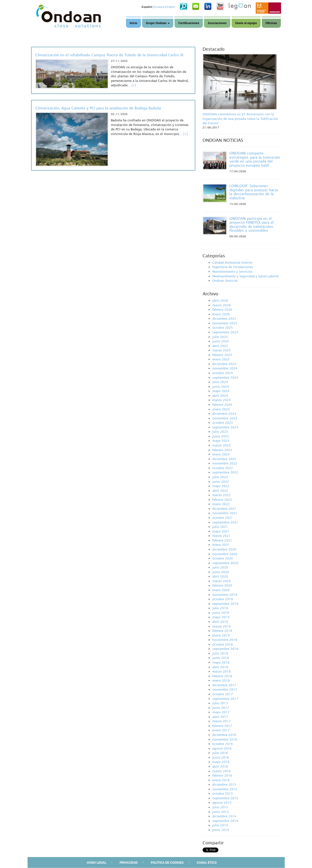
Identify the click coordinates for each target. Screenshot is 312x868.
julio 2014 (220, 825)
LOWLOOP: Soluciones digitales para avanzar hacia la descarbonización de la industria (254, 192)
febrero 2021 (222, 540)
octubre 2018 (223, 644)
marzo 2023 (221, 445)
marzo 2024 (221, 400)
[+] (134, 85)
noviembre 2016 (225, 739)
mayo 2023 (221, 441)
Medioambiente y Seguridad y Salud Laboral (245, 276)
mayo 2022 (221, 486)
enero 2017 (221, 730)
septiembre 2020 (225, 563)
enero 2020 (221, 590)
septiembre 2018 (225, 649)
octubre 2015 (223, 793)
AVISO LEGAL (97, 863)
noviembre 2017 (225, 689)
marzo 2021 (221, 536)
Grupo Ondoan (158, 23)
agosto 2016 (222, 748)
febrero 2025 (222, 355)
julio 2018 (220, 653)
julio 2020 (220, 567)
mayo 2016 (221, 762)
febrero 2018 (222, 676)
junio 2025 (221, 341)
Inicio (133, 23)
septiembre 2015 (225, 798)
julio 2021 (220, 527)
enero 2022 (221, 504)
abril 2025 (220, 346)
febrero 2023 (222, 450)
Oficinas (271, 23)
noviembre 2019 (225, 595)
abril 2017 (220, 717)
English (171, 7)
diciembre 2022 (224, 459)
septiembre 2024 (225, 377)
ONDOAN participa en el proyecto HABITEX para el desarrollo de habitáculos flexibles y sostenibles (251, 224)
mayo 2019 (221, 617)
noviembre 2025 (225, 323)
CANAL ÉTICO (207, 863)
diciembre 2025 (224, 318)
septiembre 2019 (225, 604)
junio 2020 (221, 572)
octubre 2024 (223, 373)
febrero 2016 (222, 775)
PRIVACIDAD (129, 863)
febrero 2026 (222, 309)
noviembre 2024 (225, 368)
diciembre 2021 (224, 509)
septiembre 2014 (225, 821)
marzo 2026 (221, 305)
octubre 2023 (223, 423)
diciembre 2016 (224, 735)
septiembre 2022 (225, 472)
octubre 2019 (223, 599)
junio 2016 (221, 757)
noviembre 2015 (225, 789)
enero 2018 (221, 680)
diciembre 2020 (224, 549)
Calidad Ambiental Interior (232, 262)
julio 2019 (220, 608)
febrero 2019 (222, 631)
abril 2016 (220, 766)
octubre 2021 (223, 518)
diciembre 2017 (224, 685)
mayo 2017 (221, 712)
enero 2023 (221, 454)
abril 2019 (220, 622)
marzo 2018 (221, 671)
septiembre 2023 (225, 427)
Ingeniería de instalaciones (233, 267)
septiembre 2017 (225, 699)
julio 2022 (220, 477)
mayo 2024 (221, 391)
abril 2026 (220, 300)
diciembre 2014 (224, 816)
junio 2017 (221, 708)
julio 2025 (220, 337)
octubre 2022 (223, 468)
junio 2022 (221, 482)
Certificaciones (189, 23)
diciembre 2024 (224, 364)
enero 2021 (221, 545)
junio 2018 (221, 658)
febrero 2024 (222, 405)
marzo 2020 (221, 581)
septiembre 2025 (225, 332)
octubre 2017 (223, 694)
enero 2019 (221, 635)
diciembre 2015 (224, 784)
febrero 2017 (222, 726)
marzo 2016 (221, 771)
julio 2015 (220, 807)
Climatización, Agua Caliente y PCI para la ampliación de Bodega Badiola (98, 108)
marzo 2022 (221, 495)
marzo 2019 (221, 626)
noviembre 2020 (225, 554)
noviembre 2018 (225, 640)
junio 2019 (221, 613)
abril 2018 (220, 667)
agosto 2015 (222, 802)
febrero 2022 (222, 500)
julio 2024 (220, 382)
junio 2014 (221, 830)
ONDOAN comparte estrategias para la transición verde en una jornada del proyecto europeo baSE (255, 159)
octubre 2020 (223, 558)
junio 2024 (221, 386)
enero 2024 (221, 409)
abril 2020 (220, 576)
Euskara (159, 7)
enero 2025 (221, 359)
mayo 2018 (221, 662)
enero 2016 (221, 780)
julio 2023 (220, 432)
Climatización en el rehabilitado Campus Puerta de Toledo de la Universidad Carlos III (109, 55)
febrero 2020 (222, 585)
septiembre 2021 (225, 522)
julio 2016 (220, 753)
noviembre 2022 (225, 463)
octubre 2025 (223, 328)
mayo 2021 (221, 531)
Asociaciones (217, 23)
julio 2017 (220, 703)
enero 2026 (221, 314)
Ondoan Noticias (225, 280)
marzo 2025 (221, 350)
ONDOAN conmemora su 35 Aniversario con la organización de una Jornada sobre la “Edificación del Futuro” (240, 119)
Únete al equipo (246, 23)
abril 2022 (220, 491)
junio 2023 (221, 436)
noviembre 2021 (225, 513)
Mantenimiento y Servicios (232, 271)
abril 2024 (220, 395)
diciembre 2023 (224, 414)
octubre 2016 (223, 744)
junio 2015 (221, 812)
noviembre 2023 (225, 418)
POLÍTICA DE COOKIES (167, 863)
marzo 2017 (221, 721)
